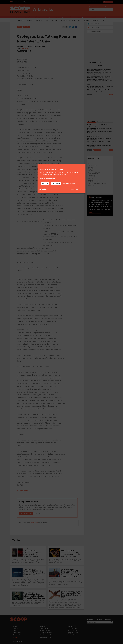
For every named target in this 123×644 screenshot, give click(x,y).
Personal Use (56, 183)
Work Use (45, 183)
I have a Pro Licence (69, 183)
